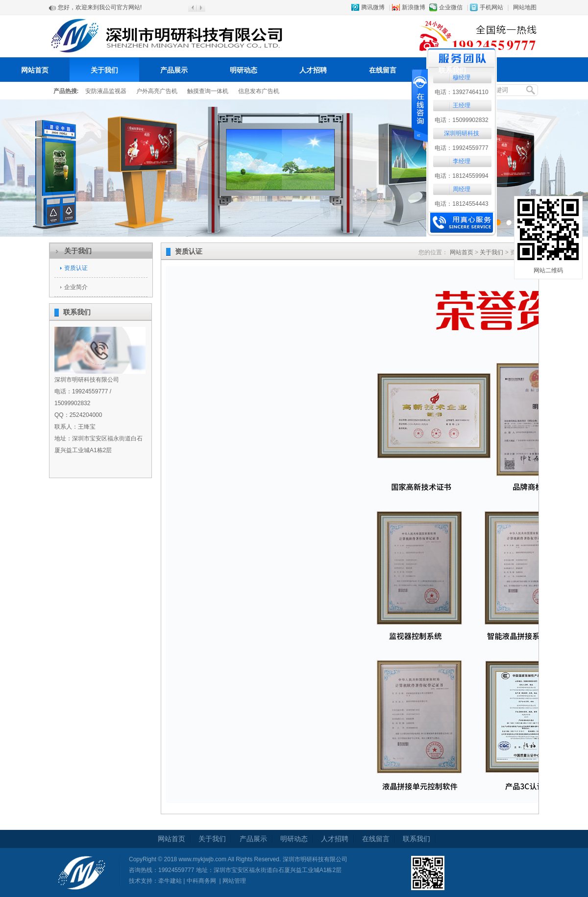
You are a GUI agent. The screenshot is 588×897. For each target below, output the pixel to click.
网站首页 (35, 70)
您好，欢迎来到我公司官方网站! (100, 8)
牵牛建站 (170, 881)
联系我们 (452, 70)
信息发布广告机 (259, 91)
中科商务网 (201, 881)
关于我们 (104, 70)
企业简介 (76, 287)
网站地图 (525, 7)
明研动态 (244, 70)
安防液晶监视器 (106, 91)
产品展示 (174, 70)
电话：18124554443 (461, 204)
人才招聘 (313, 70)
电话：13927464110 (461, 92)
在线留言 (383, 70)
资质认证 (76, 268)
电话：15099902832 (461, 120)
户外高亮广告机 (157, 91)
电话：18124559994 (461, 176)
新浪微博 (414, 7)
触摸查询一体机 (208, 91)
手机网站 (491, 7)
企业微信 (451, 7)
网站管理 (234, 881)
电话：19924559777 (461, 148)
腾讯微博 (373, 7)
